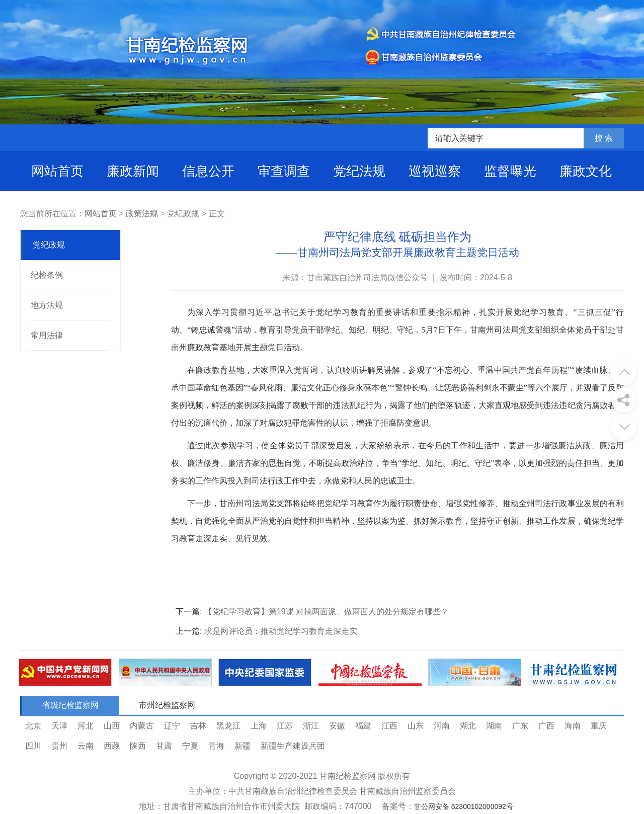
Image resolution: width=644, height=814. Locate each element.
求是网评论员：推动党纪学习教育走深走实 (281, 631)
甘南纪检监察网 (348, 776)
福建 (363, 726)
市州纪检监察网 (167, 705)
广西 (546, 726)
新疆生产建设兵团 (293, 746)
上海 (259, 726)
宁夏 (190, 746)
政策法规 (142, 214)
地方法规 (47, 305)
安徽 (337, 726)
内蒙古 (142, 726)
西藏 (112, 746)
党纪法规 (359, 171)
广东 (520, 726)
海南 (573, 726)
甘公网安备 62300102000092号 (464, 806)
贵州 (59, 746)
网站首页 (57, 171)
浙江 (311, 726)
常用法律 (47, 335)
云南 (86, 746)
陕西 (138, 746)
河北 (86, 726)
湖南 (494, 726)
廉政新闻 (133, 171)
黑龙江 (228, 726)
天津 (59, 726)
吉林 (198, 726)
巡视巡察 (435, 171)
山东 (416, 726)
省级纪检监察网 (70, 705)
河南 (442, 726)
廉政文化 (586, 171)
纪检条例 (47, 275)
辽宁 (172, 726)
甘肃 (164, 746)
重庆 (599, 726)
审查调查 (284, 171)
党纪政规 (49, 245)
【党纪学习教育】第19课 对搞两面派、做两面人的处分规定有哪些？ (327, 612)
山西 (112, 726)
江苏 (285, 726)
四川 (33, 746)
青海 (216, 746)
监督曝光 (510, 171)
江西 (389, 726)
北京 (33, 726)
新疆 (243, 746)
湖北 (468, 726)
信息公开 (208, 171)
